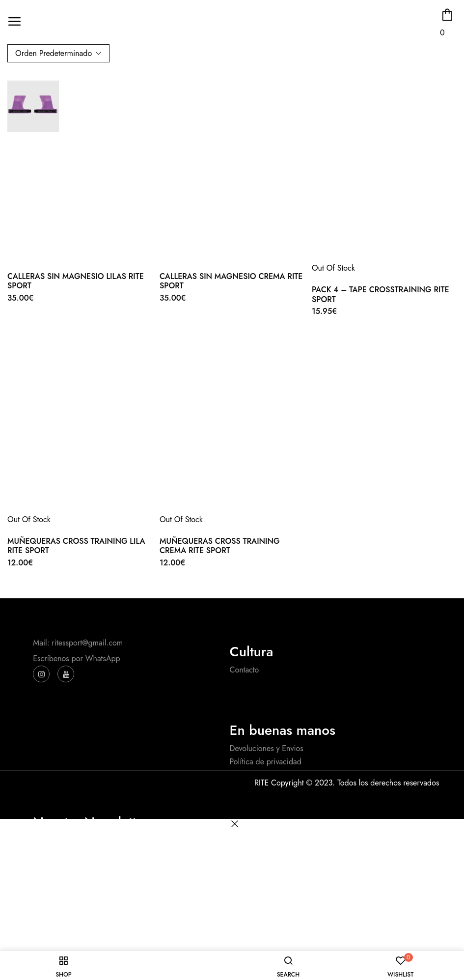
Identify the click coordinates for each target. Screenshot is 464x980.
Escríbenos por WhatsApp (76, 658)
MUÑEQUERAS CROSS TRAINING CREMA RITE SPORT (220, 546)
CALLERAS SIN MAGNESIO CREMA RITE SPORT (231, 281)
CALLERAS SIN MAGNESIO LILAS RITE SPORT (76, 281)
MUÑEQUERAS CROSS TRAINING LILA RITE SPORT (76, 546)
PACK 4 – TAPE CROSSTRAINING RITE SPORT (381, 294)
